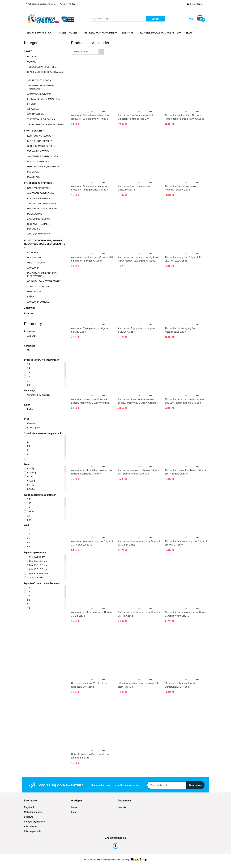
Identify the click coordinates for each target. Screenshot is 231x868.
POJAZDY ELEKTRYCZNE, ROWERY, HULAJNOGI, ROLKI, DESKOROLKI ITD (45, 244)
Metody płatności (33, 812)
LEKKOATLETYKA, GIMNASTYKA (44, 99)
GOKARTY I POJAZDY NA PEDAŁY (44, 281)
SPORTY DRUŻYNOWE (39, 80)
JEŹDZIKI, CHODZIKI (38, 286)
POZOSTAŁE (34, 177)
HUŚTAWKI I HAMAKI (39, 224)
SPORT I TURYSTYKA (40, 33)
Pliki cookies (30, 826)
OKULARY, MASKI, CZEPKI (41, 146)
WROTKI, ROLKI (36, 263)
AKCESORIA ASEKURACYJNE (43, 156)
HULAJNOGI (34, 258)
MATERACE (34, 172)
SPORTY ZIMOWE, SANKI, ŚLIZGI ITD (45, 124)
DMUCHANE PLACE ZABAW (42, 209)
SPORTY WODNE (69, 33)
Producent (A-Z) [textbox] (80, 52)
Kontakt (122, 807)
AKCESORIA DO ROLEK (40, 302)
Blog (73, 812)
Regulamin (30, 807)
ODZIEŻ (32, 57)
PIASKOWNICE (36, 214)
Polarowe (29, 313)
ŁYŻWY (31, 297)
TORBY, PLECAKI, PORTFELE (42, 67)
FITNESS (32, 104)
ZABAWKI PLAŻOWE (38, 151)
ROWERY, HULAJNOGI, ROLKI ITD (160, 33)
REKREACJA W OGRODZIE (101, 33)
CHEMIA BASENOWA (39, 198)
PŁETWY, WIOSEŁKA (38, 161)
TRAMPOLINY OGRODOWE (42, 203)
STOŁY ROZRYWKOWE (38, 234)
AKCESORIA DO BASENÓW (41, 193)
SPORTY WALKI (36, 114)
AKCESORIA (34, 268)
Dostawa (28, 817)
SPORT (29, 51)
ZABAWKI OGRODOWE (39, 219)
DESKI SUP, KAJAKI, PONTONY (43, 167)
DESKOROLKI (34, 292)
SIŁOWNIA (33, 109)
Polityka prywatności (35, 822)
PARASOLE (34, 229)
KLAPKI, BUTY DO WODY (40, 141)
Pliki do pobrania (33, 831)
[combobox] (88, 52)
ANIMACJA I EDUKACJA (40, 94)
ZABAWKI (128, 33)
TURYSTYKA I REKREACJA (41, 119)
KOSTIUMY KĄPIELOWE (40, 136)
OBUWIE (32, 62)
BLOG (189, 33)
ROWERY (33, 252)
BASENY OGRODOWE (39, 188)
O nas (74, 807)
